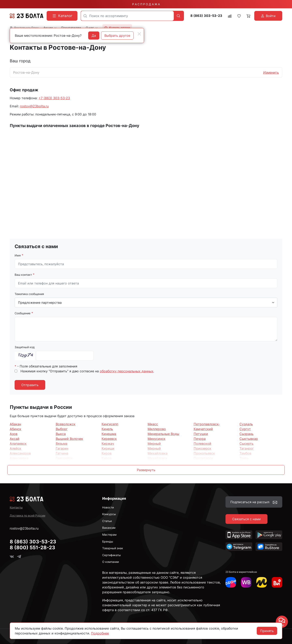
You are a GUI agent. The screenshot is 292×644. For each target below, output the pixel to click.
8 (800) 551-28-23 (32, 548)
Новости (108, 507)
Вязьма (62, 444)
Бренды (108, 541)
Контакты (16, 507)
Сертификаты (112, 555)
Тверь (244, 458)
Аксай (15, 439)
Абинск (16, 429)
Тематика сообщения (29, 294)
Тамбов (245, 453)
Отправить (30, 385)
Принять (267, 631)
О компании (111, 562)
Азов (14, 434)
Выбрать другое (117, 36)
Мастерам (109, 535)
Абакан (15, 424)
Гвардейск (64, 458)
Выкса (61, 434)
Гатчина (62, 453)
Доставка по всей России (27, 515)
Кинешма (109, 434)
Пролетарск (203, 458)
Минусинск (157, 439)
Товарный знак (113, 548)
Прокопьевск (204, 453)
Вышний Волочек (69, 439)
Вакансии (109, 528)
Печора (200, 439)
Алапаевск (18, 444)
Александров (20, 453)
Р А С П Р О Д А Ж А (146, 4)
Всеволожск (66, 424)
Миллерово (157, 429)
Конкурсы (109, 514)
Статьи (107, 521)
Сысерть (246, 444)
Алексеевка (19, 458)
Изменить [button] (271, 72)
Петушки (201, 434)
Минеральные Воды (163, 434)
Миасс (153, 424)
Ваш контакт (23, 275)
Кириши (108, 448)
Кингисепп (110, 424)
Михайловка (158, 453)
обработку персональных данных (127, 371)
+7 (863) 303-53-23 (54, 98)
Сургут (245, 429)
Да (94, 36)
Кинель (107, 429)
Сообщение (23, 313)
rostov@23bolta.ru (34, 106)
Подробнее (100, 633)
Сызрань (246, 434)
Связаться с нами (246, 519)
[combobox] (127, 16)
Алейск (16, 448)
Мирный (154, 444)
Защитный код (25, 347)
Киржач (108, 444)
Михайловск (158, 458)
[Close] (139, 34)
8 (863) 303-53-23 (206, 16)
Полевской (202, 444)
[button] (146, 470)
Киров (107, 453)
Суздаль (246, 424)
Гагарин (62, 448)
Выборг (62, 429)
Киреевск (109, 439)
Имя (18, 255)
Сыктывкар (249, 439)
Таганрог (247, 448)
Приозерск (202, 448)
